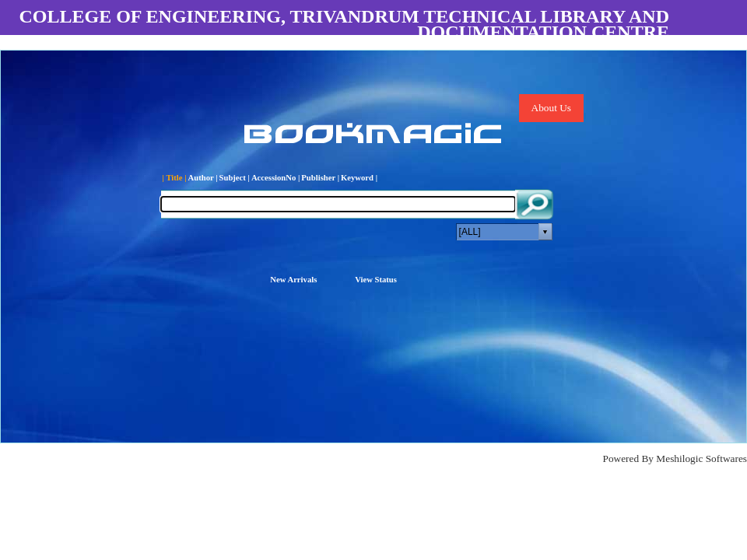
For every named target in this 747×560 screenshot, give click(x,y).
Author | (203, 178)
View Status (376, 280)
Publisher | (320, 178)
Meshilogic (679, 458)
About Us (551, 108)
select (545, 232)
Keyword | (359, 178)
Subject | (235, 178)
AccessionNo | (275, 178)
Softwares (726, 458)
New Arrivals (293, 280)
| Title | (175, 178)
